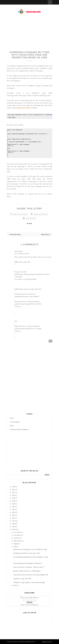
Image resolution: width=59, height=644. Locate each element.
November (17, 535)
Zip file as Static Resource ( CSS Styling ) (27, 571)
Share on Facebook (20, 214)
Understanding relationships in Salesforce (28, 563)
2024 (14, 490)
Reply (51, 341)
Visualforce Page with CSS (22, 579)
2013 (13, 518)
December (17, 532)
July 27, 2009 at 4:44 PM (22, 254)
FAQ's (12, 426)
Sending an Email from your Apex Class (27, 553)
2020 (14, 498)
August (16, 544)
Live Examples (15, 422)
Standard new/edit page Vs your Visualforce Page (30, 549)
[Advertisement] (29, 33)
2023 (14, 492)
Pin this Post (31, 218)
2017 (13, 507)
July (15, 547)
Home (12, 418)
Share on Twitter (41, 214)
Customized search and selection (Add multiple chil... (31, 575)
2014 (13, 515)
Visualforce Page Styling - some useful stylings (29, 582)
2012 (13, 521)
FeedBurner (34, 605)
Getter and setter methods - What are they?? (29, 567)
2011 (13, 524)
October (16, 538)
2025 (13, 487)
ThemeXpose (22, 642)
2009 (14, 529)
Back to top (47, 642)
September (17, 541)
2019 (13, 501)
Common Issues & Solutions (19, 429)
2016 (13, 509)
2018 (13, 504)
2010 (13, 527)
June (15, 585)
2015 (13, 512)
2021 (13, 495)
